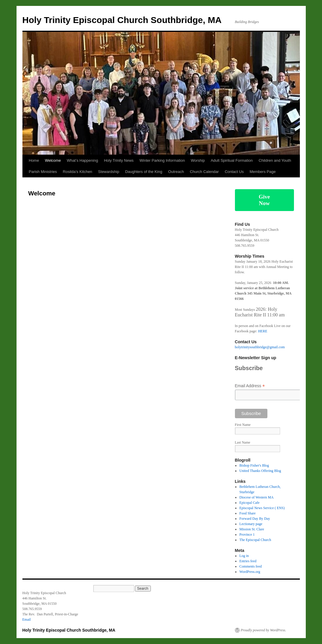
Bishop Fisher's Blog (254, 465)
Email (27, 620)
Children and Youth (275, 160)
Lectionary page (251, 524)
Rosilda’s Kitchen (77, 172)
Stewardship (109, 172)
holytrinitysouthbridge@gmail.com (260, 347)
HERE (263, 331)
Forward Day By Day (255, 519)
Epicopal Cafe (249, 503)
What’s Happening (82, 160)
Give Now (264, 200)
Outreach (176, 172)
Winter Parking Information (162, 160)
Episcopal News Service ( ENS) (262, 508)
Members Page (263, 172)
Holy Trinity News (119, 160)
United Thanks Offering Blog (260, 471)
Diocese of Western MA (256, 497)
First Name (243, 425)
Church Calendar (204, 172)
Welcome (53, 160)
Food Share (247, 513)
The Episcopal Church (255, 540)
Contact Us (234, 172)
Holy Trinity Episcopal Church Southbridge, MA (122, 20)
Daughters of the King (144, 172)
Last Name (243, 442)
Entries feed (248, 561)
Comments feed (251, 566)
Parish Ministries (43, 172)
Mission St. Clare (252, 529)
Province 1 (247, 535)
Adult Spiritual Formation (232, 160)
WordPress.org (250, 572)
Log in (244, 556)
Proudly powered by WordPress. (264, 630)
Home (34, 160)
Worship (198, 160)
